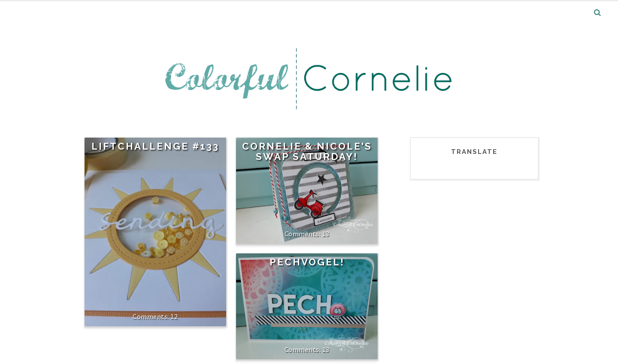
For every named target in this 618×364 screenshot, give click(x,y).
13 (326, 234)
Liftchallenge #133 (155, 146)
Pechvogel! (307, 262)
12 (174, 316)
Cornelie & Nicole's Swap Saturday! (307, 151)
